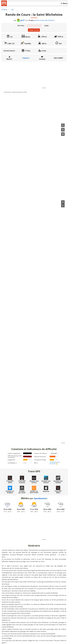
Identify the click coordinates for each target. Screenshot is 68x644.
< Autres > (26, 58)
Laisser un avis (34, 30)
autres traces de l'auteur (44, 20)
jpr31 (21, 20)
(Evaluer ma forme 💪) (55, 463)
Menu (65, 3)
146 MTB (52, 462)
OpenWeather (40, 498)
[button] (63, 125)
